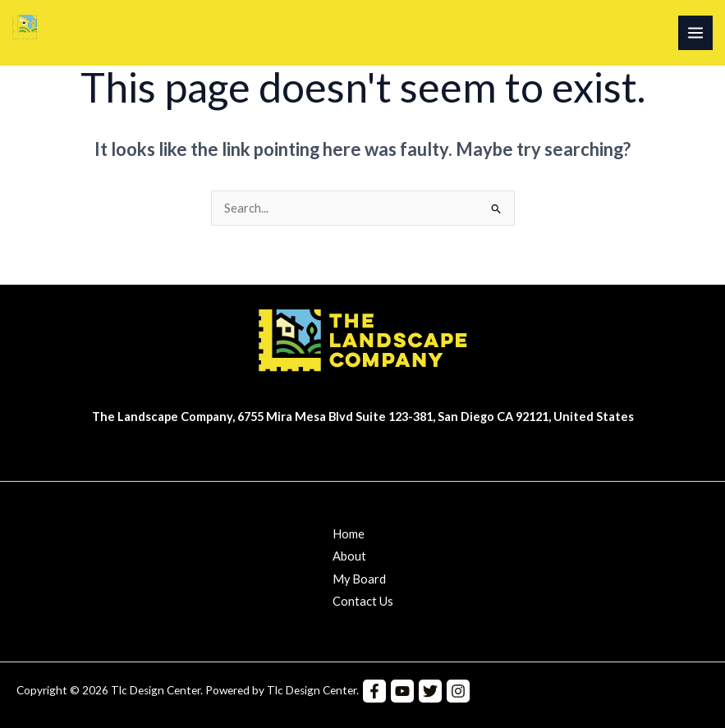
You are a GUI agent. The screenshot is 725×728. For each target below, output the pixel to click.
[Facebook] (374, 691)
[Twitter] (430, 691)
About (349, 556)
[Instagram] (458, 691)
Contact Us (363, 601)
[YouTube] (402, 691)
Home (349, 534)
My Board (359, 579)
